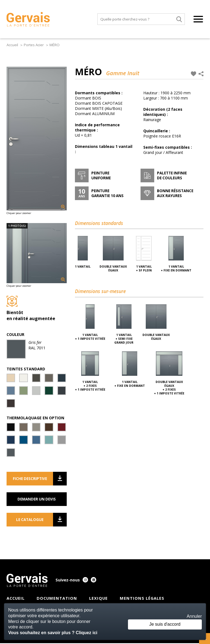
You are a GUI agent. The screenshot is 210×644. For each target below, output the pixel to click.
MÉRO (55, 45)
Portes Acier (34, 45)
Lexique (98, 599)
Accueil (13, 45)
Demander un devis (37, 500)
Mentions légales (142, 599)
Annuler (194, 616)
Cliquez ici (87, 633)
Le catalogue (35, 520)
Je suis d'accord (164, 624)
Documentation (57, 599)
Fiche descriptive (33, 479)
